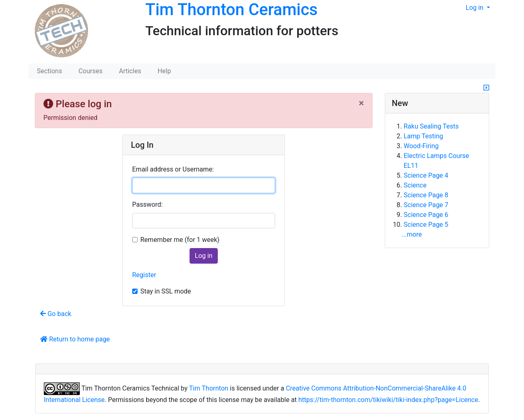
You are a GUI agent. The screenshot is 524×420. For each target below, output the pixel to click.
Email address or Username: (173, 169)
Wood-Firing (421, 146)
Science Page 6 (426, 215)
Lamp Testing (423, 136)
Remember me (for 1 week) (180, 240)
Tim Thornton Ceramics (232, 10)
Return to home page (75, 339)
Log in (475, 8)
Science (415, 185)
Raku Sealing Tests (431, 126)
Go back (56, 314)
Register (144, 275)
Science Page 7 (426, 205)
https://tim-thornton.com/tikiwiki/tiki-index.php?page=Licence (388, 400)
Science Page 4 (426, 175)
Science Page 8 (426, 195)
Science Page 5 (426, 225)
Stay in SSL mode (166, 291)
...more (412, 234)
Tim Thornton (209, 388)
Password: (148, 204)
